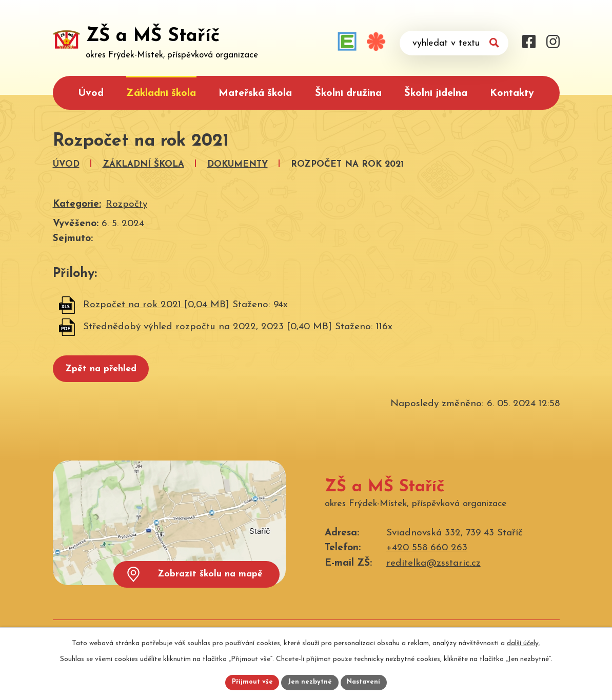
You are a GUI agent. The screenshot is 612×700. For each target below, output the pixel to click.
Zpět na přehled (107, 371)
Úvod (91, 93)
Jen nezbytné (310, 682)
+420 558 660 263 (427, 552)
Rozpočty (126, 204)
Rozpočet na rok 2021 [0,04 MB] (156, 305)
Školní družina (348, 93)
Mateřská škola (255, 93)
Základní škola (161, 93)
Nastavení (367, 682)
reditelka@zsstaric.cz (433, 567)
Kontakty (512, 93)
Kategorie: (77, 204)
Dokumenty (238, 164)
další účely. (524, 641)
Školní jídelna (436, 93)
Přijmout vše (249, 682)
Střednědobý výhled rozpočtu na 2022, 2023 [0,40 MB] (208, 327)
